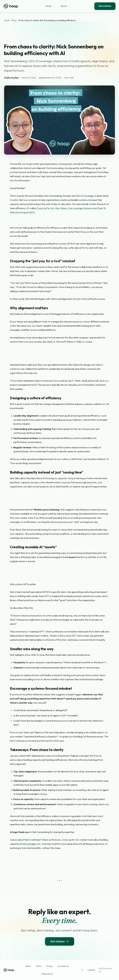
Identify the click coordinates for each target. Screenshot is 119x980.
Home (48, 6)
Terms (39, 966)
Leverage (89, 196)
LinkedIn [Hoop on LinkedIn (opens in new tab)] (91, 970)
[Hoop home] (11, 6)
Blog (14, 20)
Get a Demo (105, 6)
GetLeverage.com (31, 844)
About (64, 6)
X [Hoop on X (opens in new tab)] (82, 970)
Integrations (47, 974)
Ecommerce (63, 966)
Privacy (50, 966)
